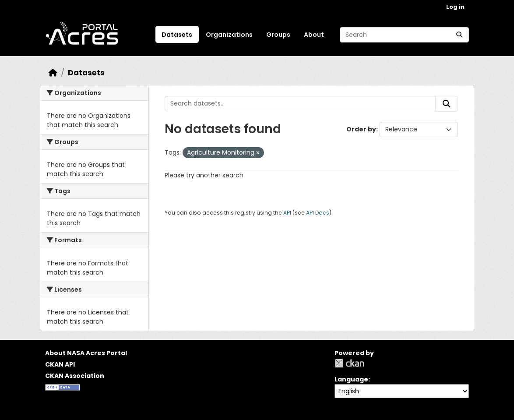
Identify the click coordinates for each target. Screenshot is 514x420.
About (314, 35)
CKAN (349, 363)
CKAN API (60, 364)
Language (351, 379)
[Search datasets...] (404, 35)
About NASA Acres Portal (86, 353)
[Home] (53, 73)
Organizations (229, 35)
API (287, 213)
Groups (278, 35)
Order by (361, 129)
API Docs (318, 213)
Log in (455, 7)
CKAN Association (75, 376)
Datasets (177, 35)
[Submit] (459, 35)
